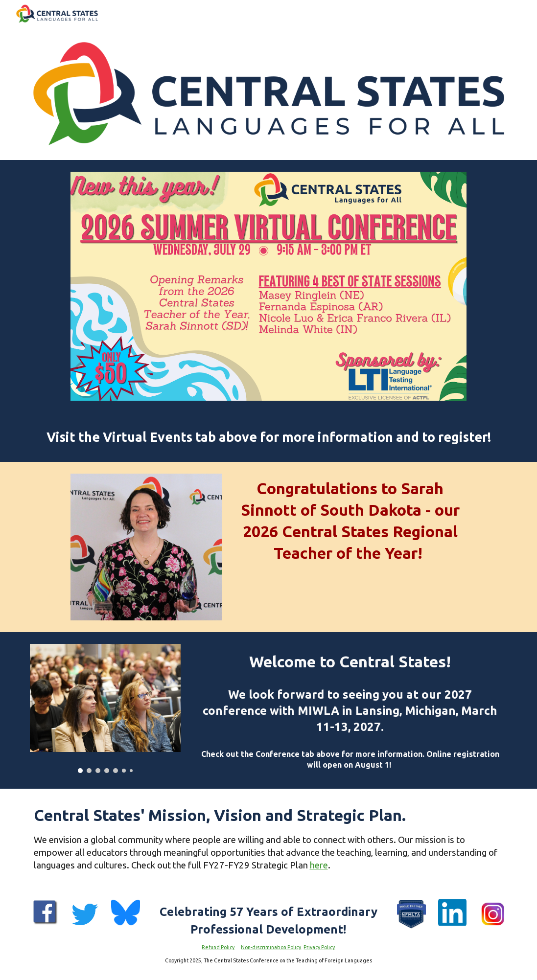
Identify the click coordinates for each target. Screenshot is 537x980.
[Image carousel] (105, 708)
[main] (269, 437)
